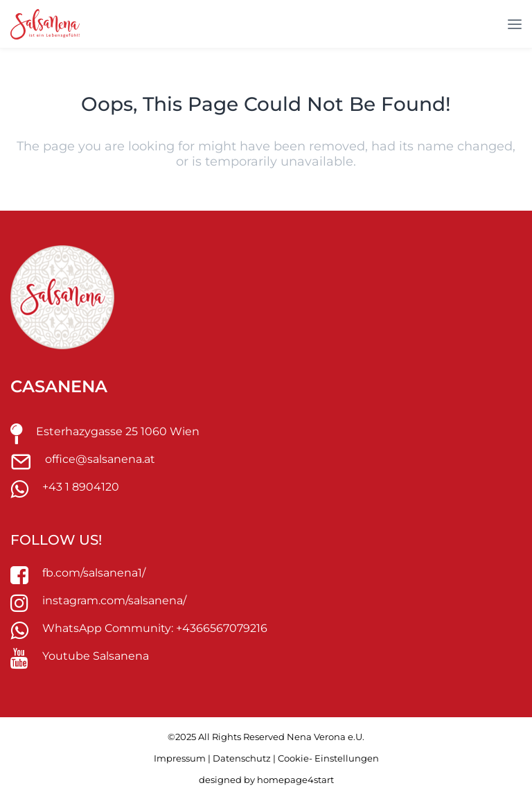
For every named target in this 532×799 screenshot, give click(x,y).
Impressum (180, 758)
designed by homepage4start (266, 780)
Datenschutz (242, 758)
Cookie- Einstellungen (328, 758)
